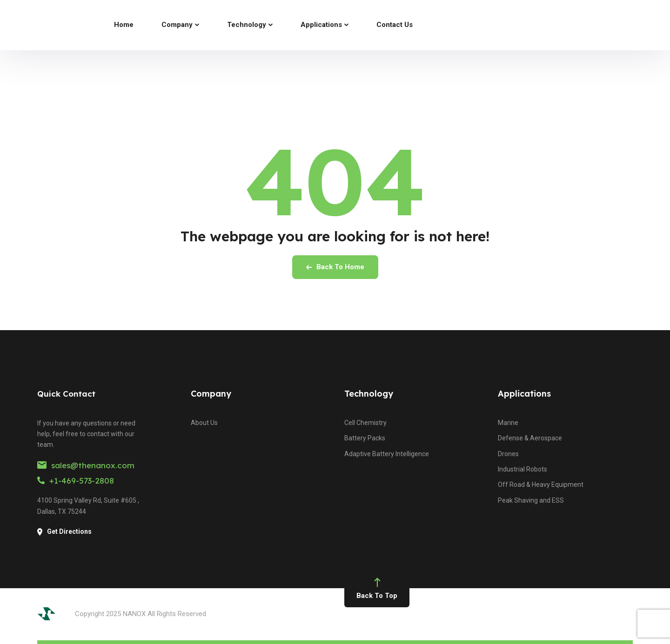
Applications (524, 394)
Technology (369, 394)
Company (211, 394)
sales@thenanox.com (86, 465)
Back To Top (377, 590)
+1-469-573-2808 (76, 481)
